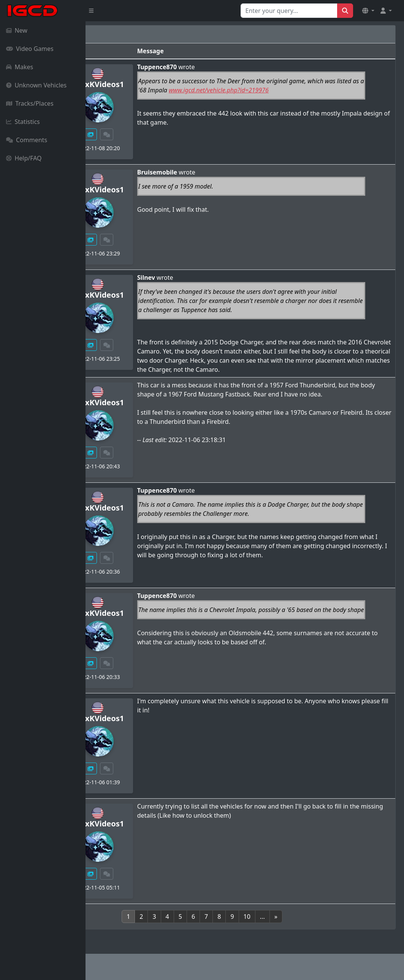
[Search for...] (289, 11)
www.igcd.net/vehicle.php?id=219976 (297, 90)
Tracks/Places (30, 103)
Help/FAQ (24, 158)
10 (290, 917)
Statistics (23, 122)
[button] (368, 11)
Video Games (30, 49)
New (17, 30)
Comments (27, 140)
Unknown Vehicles (36, 85)
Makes (20, 67)
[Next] (318, 917)
